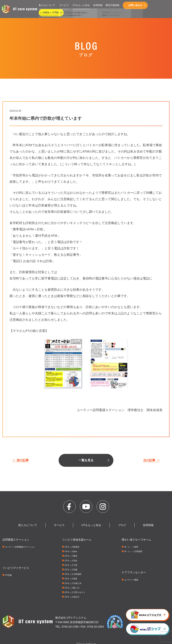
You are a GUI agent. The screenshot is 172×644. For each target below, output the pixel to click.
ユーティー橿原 (131, 580)
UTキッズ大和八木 (73, 583)
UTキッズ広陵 (71, 570)
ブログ (122, 525)
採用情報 (98, 5)
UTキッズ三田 (71, 565)
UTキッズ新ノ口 (72, 588)
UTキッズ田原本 (72, 547)
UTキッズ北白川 (72, 597)
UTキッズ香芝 (71, 556)
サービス (64, 5)
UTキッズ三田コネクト (75, 592)
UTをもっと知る (81, 5)
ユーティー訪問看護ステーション (20, 547)
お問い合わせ (135, 5)
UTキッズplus (71, 551)
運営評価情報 (112, 5)
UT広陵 (8, 575)
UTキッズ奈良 (71, 579)
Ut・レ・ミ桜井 (131, 547)
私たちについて (47, 5)
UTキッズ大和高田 (73, 574)
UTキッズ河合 (71, 561)
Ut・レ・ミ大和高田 (133, 551)
